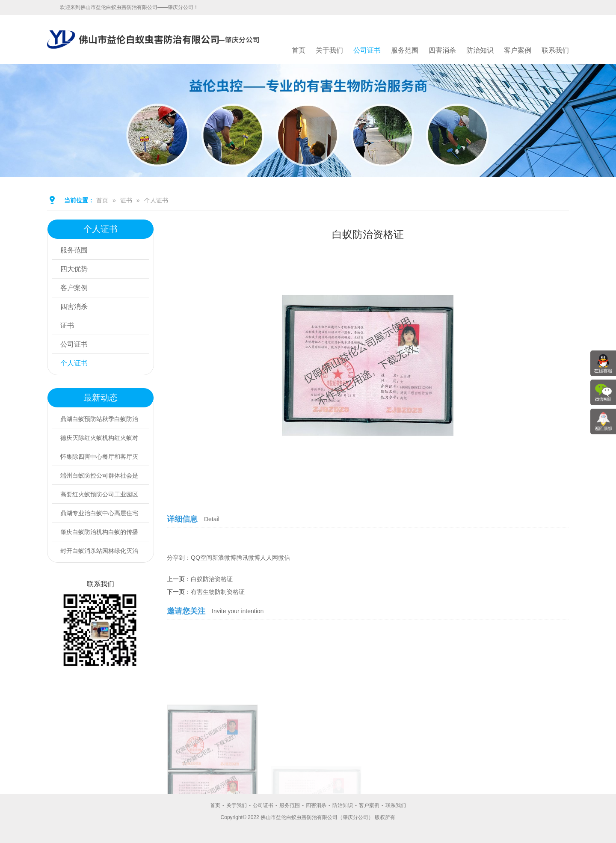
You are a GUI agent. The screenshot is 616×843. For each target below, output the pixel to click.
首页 (299, 50)
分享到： (179, 558)
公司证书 (367, 50)
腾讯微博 (248, 558)
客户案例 (518, 50)
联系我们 (555, 50)
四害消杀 (442, 50)
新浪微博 (224, 558)
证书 (126, 200)
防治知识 (480, 50)
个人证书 (156, 200)
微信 (284, 558)
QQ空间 (201, 558)
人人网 (269, 558)
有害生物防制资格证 (218, 592)
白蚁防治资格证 (212, 579)
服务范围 (405, 50)
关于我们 (329, 50)
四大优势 (74, 269)
